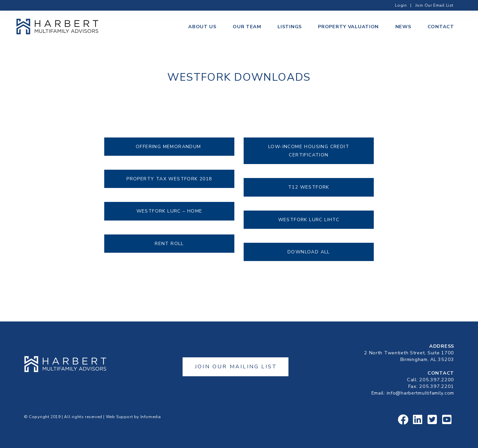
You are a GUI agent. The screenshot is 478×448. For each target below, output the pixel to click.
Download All (309, 252)
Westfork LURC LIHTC (309, 220)
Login (401, 5)
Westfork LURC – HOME (169, 211)
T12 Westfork (309, 187)
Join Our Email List (434, 5)
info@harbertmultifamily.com (420, 393)
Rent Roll (169, 244)
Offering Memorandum (169, 147)
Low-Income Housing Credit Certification (309, 151)
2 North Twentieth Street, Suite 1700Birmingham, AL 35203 (409, 356)
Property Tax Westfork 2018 (169, 179)
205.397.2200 (437, 380)
